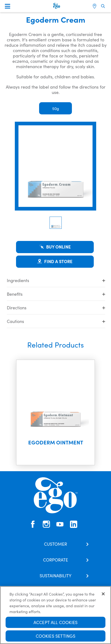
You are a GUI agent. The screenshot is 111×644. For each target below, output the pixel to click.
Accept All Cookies (55, 623)
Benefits (56, 294)
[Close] (103, 594)
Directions (56, 308)
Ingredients (56, 280)
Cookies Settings (56, 636)
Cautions (56, 321)
